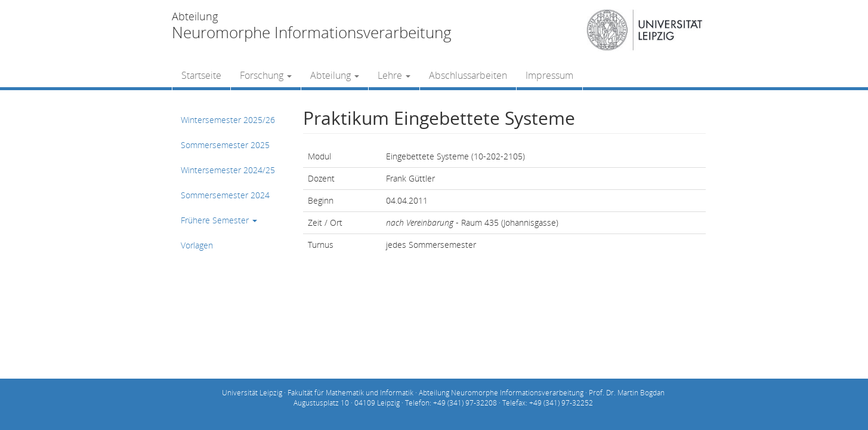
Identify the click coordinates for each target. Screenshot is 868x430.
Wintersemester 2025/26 (228, 120)
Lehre (394, 75)
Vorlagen (197, 245)
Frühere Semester (219, 220)
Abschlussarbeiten (468, 75)
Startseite (201, 75)
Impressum (549, 75)
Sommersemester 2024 (225, 195)
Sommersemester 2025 (225, 145)
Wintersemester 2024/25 (228, 170)
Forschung (266, 75)
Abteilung (335, 75)
